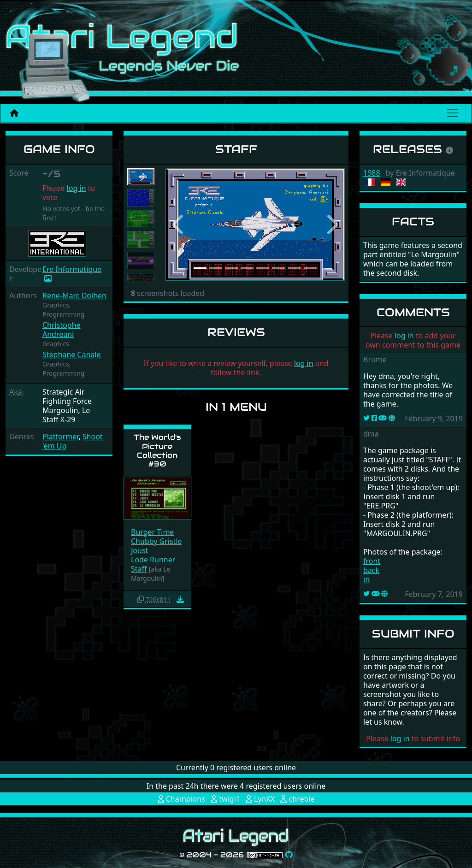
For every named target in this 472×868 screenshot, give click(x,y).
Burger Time (152, 532)
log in (77, 188)
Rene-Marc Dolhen (74, 295)
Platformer (60, 437)
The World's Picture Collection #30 (157, 451)
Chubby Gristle (156, 541)
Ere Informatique (72, 269)
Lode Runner (153, 560)
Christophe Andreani (62, 330)
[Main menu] (453, 113)
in (366, 579)
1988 (372, 173)
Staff (139, 569)
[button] (179, 224)
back (371, 570)
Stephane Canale (71, 354)
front (372, 561)
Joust (139, 550)
